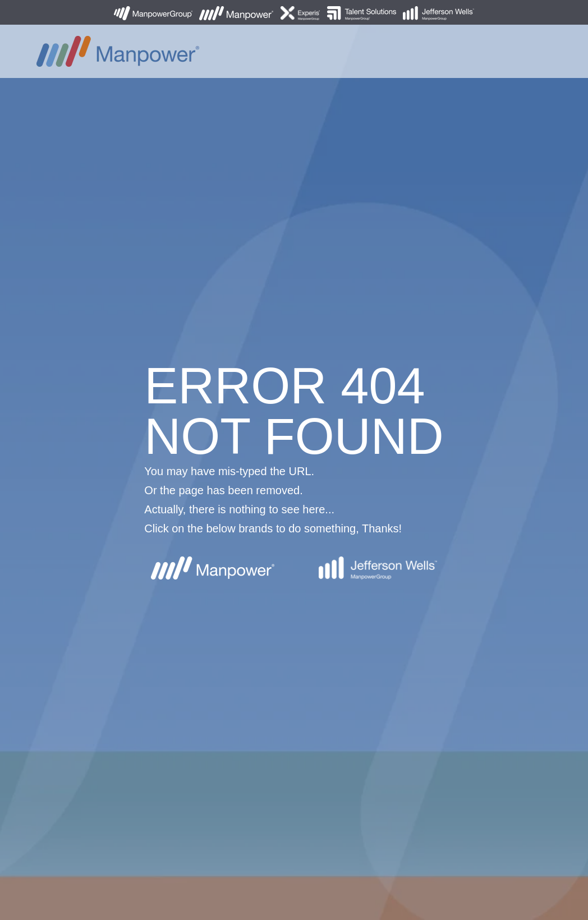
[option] (294, 460)
